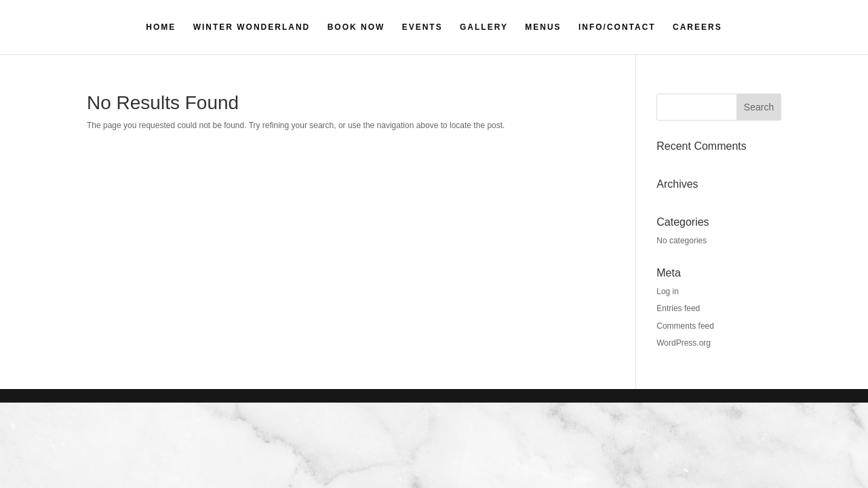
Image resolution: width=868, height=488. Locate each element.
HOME (161, 27)
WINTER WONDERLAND (252, 27)
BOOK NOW (356, 27)
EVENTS (422, 27)
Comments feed (685, 326)
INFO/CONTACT (617, 27)
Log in (668, 291)
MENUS (543, 27)
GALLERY (484, 27)
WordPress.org (684, 343)
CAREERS (697, 27)
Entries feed (678, 308)
